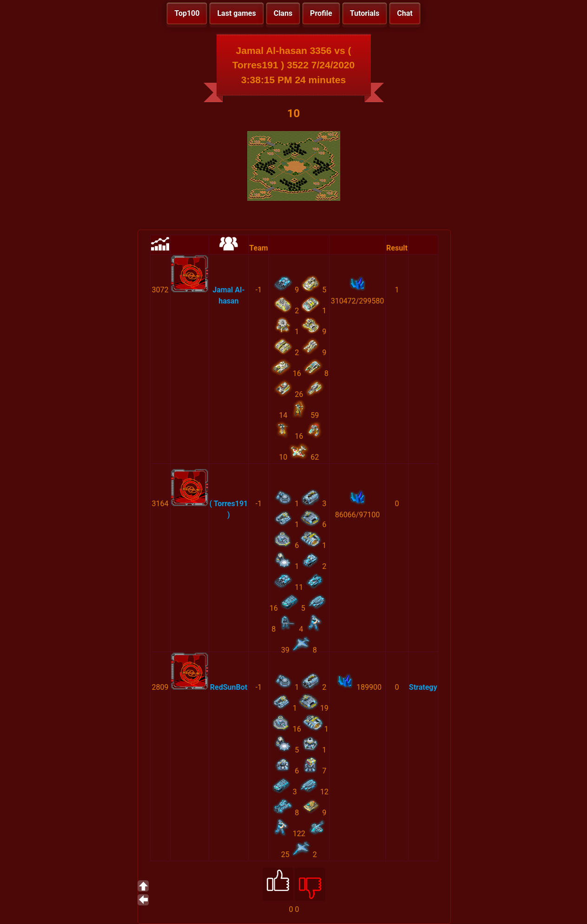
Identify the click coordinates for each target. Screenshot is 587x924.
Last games (236, 13)
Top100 (187, 13)
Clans (283, 13)
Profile (321, 13)
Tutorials (365, 13)
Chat (405, 13)
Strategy (423, 687)
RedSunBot (229, 687)
